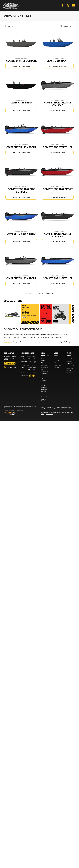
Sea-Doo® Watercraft (44, 388)
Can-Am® (44, 385)
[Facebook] (30, 376)
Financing (56, 367)
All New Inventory (44, 360)
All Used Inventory (56, 360)
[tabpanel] (28, 364)
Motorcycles (44, 367)
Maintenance (70, 368)
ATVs (42, 363)
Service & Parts (70, 366)
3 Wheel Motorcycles (44, 370)
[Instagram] (33, 376)
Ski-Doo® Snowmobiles (45, 392)
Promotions (70, 364)
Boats (43, 378)
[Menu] (74, 5)
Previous (31, 293)
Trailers (43, 383)
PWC (42, 376)
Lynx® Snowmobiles (45, 396)
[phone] (63, 5)
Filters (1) (9, 26)
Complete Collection (44, 400)
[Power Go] (21, 413)
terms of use (50, 414)
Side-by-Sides (45, 365)
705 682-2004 (10, 367)
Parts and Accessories (70, 371)
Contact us (7, 342)
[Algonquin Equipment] (11, 5)
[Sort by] (67, 26)
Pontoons (44, 381)
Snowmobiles (45, 374)
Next (50, 293)
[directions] (68, 5)
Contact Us (69, 359)
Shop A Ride (15, 410)
